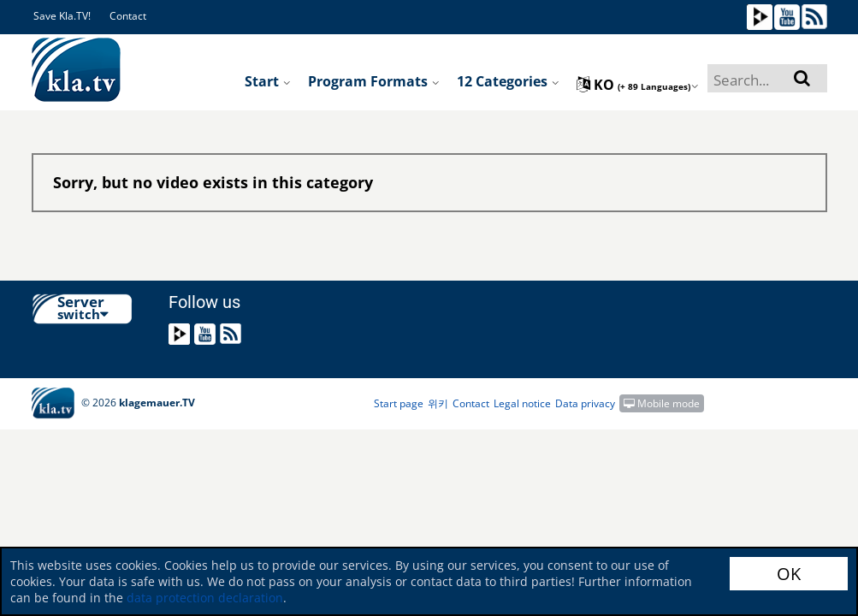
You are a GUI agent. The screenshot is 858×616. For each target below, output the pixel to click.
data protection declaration (205, 598)
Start (268, 81)
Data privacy (585, 403)
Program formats (374, 81)
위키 (438, 403)
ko (638, 85)
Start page (399, 403)
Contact (128, 16)
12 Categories (508, 81)
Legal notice (522, 403)
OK (789, 574)
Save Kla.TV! (62, 16)
